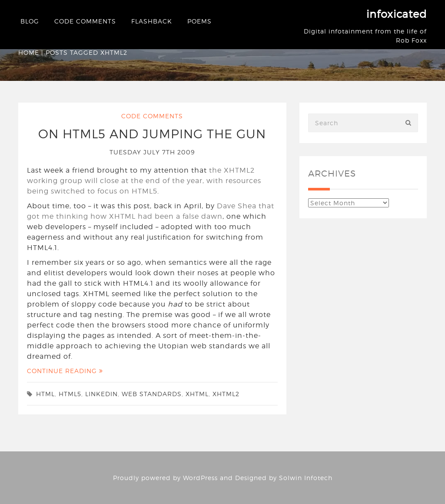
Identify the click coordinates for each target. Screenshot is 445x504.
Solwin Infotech (306, 478)
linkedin (101, 394)
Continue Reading (65, 371)
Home (29, 52)
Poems (199, 21)
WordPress (200, 478)
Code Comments (85, 21)
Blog (30, 21)
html (45, 394)
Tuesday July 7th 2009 (152, 152)
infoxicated (397, 14)
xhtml (197, 394)
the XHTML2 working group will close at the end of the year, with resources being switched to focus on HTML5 (144, 181)
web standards (152, 394)
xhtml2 (226, 394)
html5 (70, 394)
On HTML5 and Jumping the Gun (152, 134)
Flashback (152, 21)
